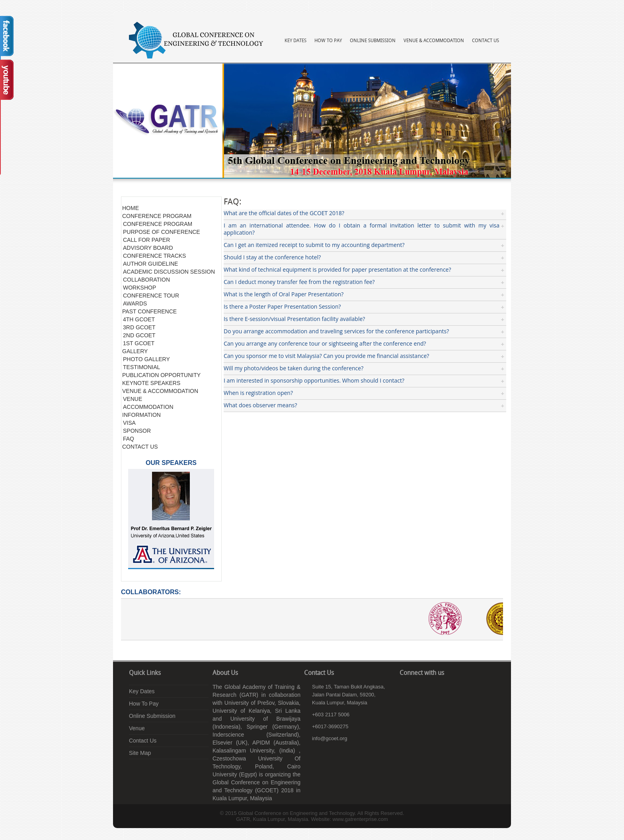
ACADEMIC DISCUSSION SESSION (169, 272)
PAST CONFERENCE (149, 311)
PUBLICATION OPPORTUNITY (161, 375)
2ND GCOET (139, 335)
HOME (131, 208)
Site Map (140, 753)
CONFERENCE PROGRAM (157, 216)
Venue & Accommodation (434, 41)
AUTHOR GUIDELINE (150, 264)
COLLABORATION (146, 280)
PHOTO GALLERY (146, 359)
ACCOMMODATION (148, 407)
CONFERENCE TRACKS (154, 256)
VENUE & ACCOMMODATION (160, 391)
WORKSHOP (139, 288)
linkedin (417, 689)
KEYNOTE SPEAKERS (151, 383)
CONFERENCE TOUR (151, 296)
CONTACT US (140, 447)
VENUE (133, 399)
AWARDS (135, 303)
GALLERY (135, 351)
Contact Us (486, 41)
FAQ (129, 439)
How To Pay (328, 41)
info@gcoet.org (330, 738)
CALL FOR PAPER (146, 240)
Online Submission (373, 41)
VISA (129, 423)
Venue (137, 728)
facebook (406, 689)
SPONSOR (137, 431)
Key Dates (295, 41)
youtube (429, 689)
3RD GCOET (139, 327)
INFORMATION (141, 415)
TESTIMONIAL (141, 367)
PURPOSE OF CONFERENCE (162, 232)
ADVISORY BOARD (148, 248)
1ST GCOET (139, 343)
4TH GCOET (139, 319)
